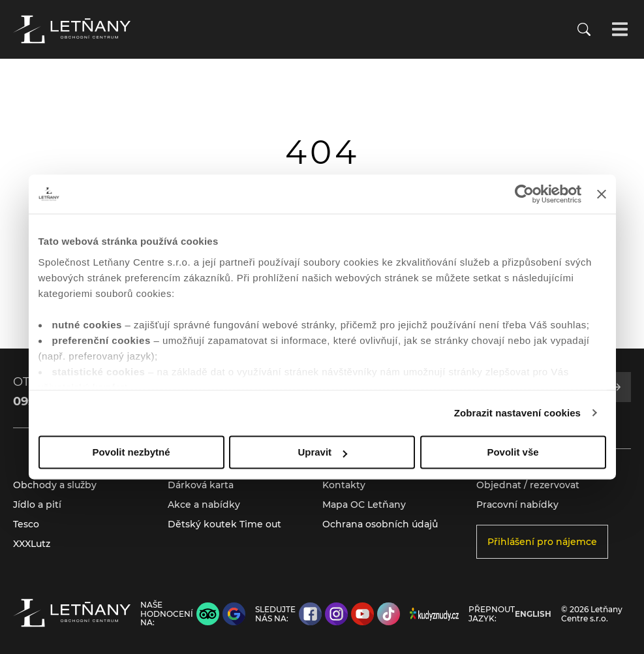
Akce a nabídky (204, 505)
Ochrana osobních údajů (380, 524)
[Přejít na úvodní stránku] (72, 29)
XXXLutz (32, 544)
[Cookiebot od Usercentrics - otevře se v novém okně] (524, 194)
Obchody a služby (55, 485)
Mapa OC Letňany (364, 505)
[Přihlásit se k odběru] (617, 387)
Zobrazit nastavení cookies (517, 413)
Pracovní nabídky (517, 505)
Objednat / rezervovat (528, 485)
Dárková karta (201, 485)
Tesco (26, 524)
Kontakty (344, 485)
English (533, 614)
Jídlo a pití (37, 505)
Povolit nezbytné (131, 452)
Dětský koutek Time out (224, 524)
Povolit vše (513, 452)
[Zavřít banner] (602, 194)
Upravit (322, 452)
